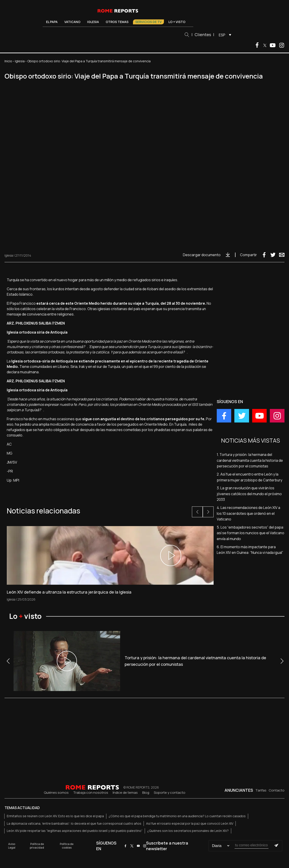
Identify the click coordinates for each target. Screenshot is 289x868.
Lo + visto (177, 22)
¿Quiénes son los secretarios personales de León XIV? (188, 831)
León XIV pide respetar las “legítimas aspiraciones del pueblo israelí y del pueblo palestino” (75, 831)
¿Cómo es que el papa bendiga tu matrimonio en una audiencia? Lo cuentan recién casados (177, 816)
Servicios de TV (148, 22)
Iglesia (93, 22)
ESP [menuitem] (222, 35)
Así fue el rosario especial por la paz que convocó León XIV (190, 823)
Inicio (8, 61)
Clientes (203, 35)
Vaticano (72, 22)
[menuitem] (224, 35)
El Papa (52, 22)
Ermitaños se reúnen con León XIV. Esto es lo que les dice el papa (55, 816)
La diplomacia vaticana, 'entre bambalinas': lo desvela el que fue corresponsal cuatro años (74, 823)
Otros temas (117, 22)
